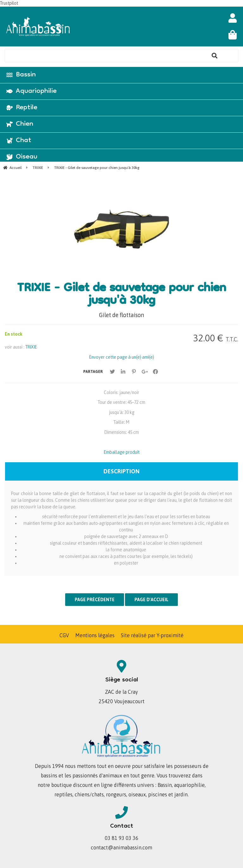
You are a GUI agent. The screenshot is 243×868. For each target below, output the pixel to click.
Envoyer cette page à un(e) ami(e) (122, 357)
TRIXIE (31, 347)
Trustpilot (9, 3)
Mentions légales (95, 635)
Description (121, 471)
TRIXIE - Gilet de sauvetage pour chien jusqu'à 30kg (121, 295)
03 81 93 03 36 (121, 838)
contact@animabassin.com (121, 847)
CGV (64, 635)
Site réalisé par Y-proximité (152, 635)
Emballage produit (122, 452)
